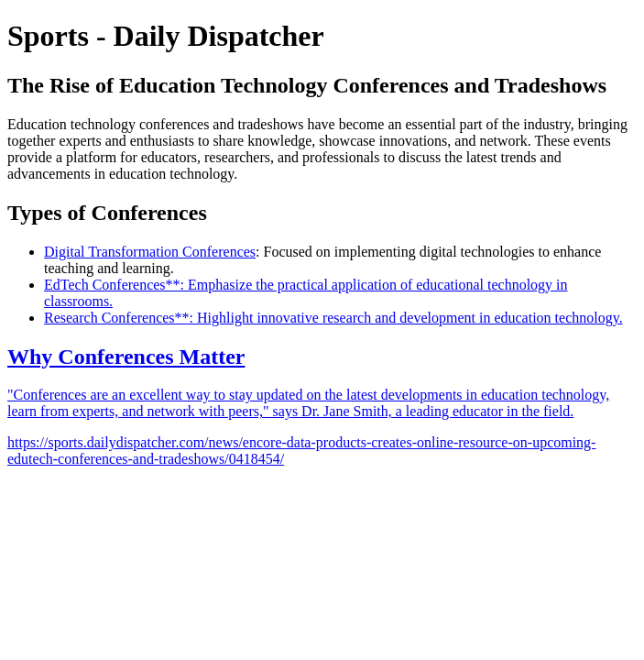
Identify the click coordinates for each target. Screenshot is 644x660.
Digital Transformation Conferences (150, 252)
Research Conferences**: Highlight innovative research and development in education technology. (333, 318)
